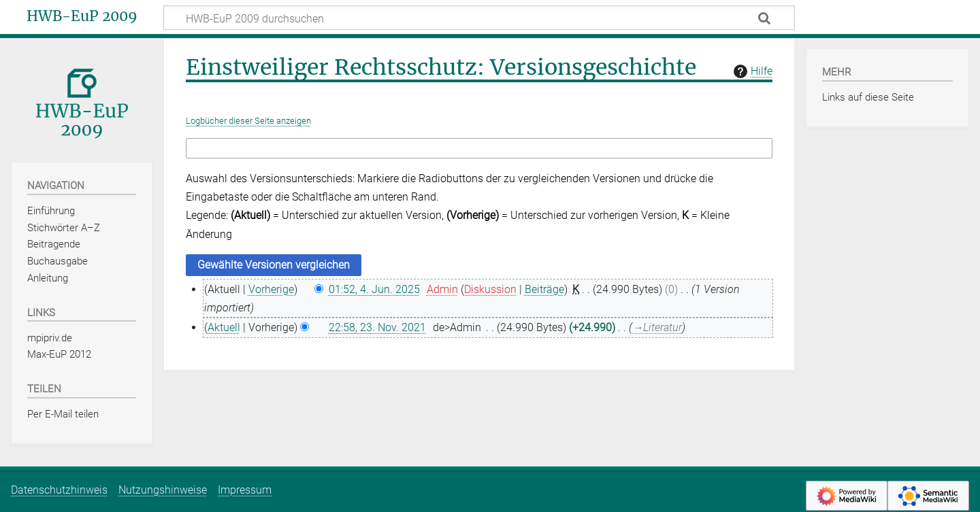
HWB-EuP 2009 (82, 16)
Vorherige (271, 289)
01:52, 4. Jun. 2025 (374, 289)
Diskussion (490, 289)
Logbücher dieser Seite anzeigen (248, 121)
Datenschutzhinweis (59, 490)
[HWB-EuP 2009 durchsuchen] (479, 18)
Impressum (245, 490)
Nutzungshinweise (163, 490)
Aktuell (224, 327)
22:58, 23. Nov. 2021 (377, 327)
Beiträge (544, 289)
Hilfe (751, 71)
